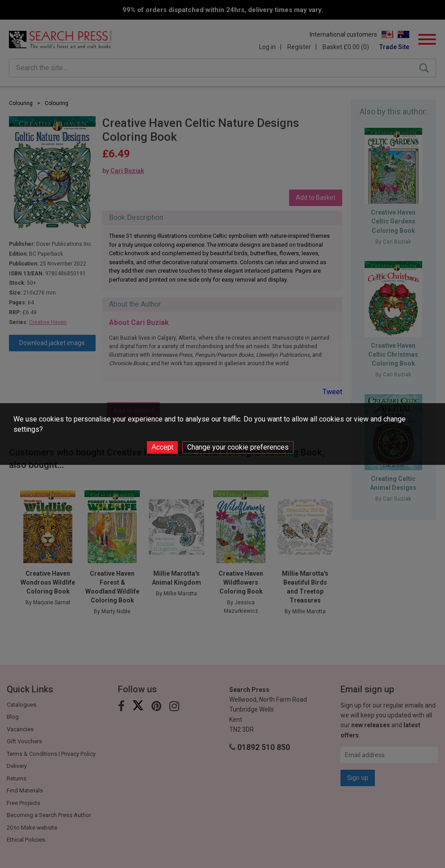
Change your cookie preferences (238, 447)
